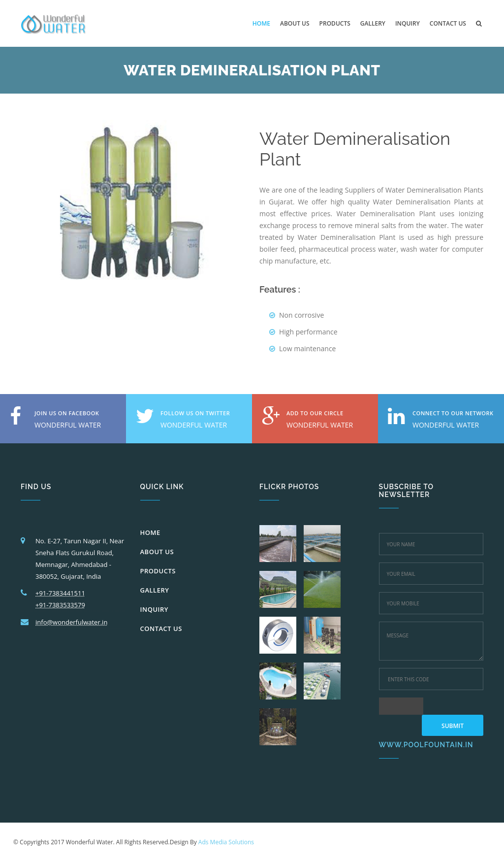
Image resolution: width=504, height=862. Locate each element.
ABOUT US (157, 552)
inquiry (408, 23)
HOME (150, 532)
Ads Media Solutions (226, 842)
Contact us (448, 23)
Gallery (373, 23)
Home (261, 23)
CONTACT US (161, 629)
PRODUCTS (158, 571)
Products (335, 23)
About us (295, 23)
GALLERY (155, 590)
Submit (453, 726)
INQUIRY (155, 609)
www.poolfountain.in (426, 745)
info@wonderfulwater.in (71, 622)
